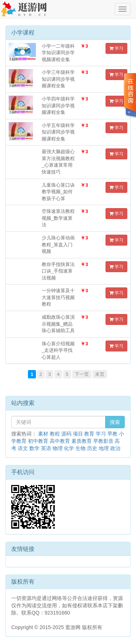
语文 (23, 448)
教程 (55, 434)
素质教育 (82, 441)
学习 (116, 48)
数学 (34, 448)
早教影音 (103, 441)
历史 (92, 448)
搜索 (115, 422)
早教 (112, 434)
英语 (46, 448)
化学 (69, 448)
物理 (58, 448)
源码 (66, 434)
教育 (89, 434)
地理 (104, 448)
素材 (43, 434)
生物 (81, 448)
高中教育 (60, 441)
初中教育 (38, 441)
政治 (115, 448)
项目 (78, 434)
